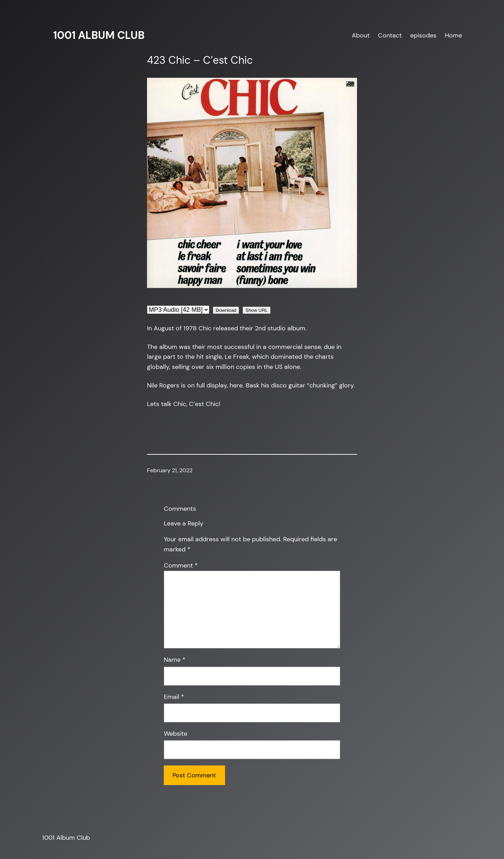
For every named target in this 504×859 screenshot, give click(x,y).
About (361, 35)
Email (174, 697)
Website (176, 734)
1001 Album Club (99, 35)
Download (226, 310)
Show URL (257, 310)
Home (453, 35)
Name (175, 660)
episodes (423, 35)
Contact (390, 35)
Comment (181, 565)
